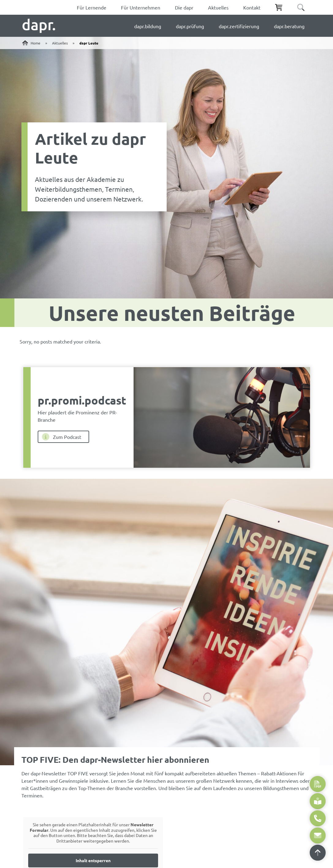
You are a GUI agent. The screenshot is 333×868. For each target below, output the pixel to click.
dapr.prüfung (190, 26)
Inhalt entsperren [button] (93, 860)
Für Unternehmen (141, 7)
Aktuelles (218, 7)
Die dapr (184, 7)
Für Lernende (92, 7)
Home (36, 43)
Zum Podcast (62, 437)
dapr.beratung (289, 26)
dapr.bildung (148, 26)
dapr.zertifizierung (239, 26)
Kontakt (252, 7)
